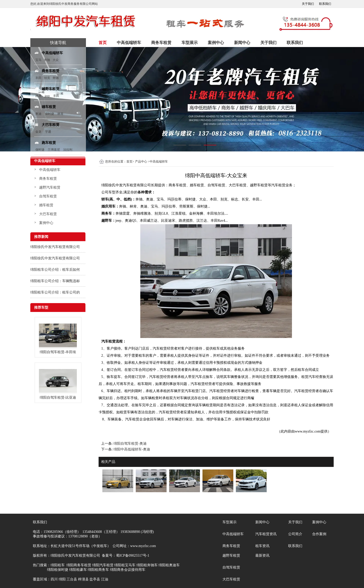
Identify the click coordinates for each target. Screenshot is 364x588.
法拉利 (68, 150)
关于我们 (308, 4)
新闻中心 (242, 43)
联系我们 (325, 4)
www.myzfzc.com (308, 431)
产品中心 (141, 162)
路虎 (38, 96)
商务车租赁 (161, 43)
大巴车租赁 (48, 214)
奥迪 (38, 114)
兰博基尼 (54, 150)
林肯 (60, 114)
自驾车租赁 (48, 196)
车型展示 (190, 43)
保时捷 (50, 114)
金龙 (38, 132)
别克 (47, 78)
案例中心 (216, 43)
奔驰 (47, 60)
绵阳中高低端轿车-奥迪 (132, 449)
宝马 (38, 60)
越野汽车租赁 (50, 187)
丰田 (38, 78)
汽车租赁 (278, 185)
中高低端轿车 (129, 43)
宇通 (48, 132)
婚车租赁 (46, 205)
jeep (47, 96)
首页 (103, 43)
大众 (56, 60)
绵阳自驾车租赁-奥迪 (130, 444)
